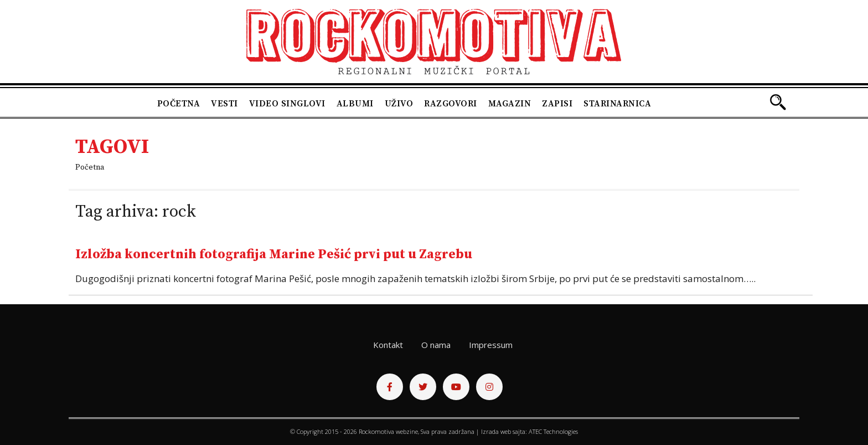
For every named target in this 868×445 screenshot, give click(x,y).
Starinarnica (617, 104)
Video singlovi (287, 104)
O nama (436, 345)
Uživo (399, 104)
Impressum (491, 345)
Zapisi (557, 104)
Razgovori (451, 104)
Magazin (510, 104)
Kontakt (388, 345)
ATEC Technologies (553, 431)
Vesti (224, 104)
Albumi (355, 104)
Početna (179, 104)
